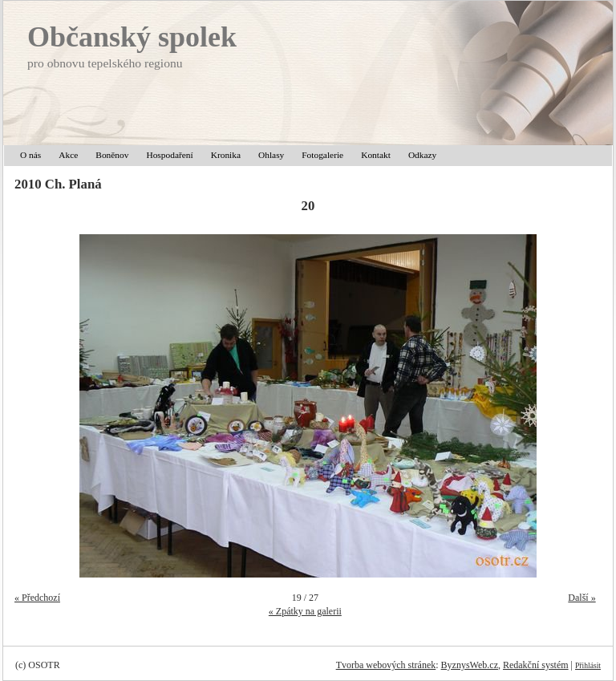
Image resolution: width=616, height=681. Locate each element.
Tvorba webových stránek (386, 665)
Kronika (226, 155)
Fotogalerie (322, 155)
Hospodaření (169, 155)
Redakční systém (536, 665)
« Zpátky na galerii (305, 611)
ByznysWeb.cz (470, 665)
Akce (68, 155)
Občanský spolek (132, 37)
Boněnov (112, 155)
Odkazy (422, 155)
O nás (30, 155)
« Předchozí (37, 598)
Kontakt (376, 155)
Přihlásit (588, 665)
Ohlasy (271, 155)
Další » (582, 598)
